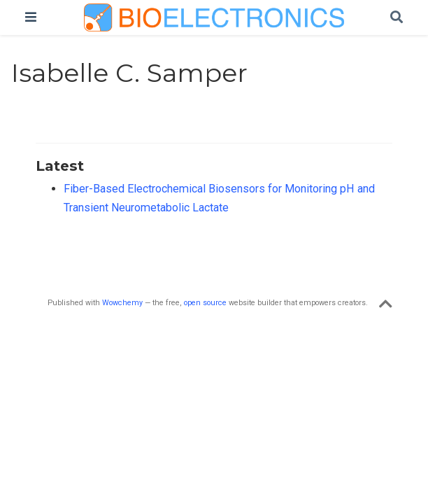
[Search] (397, 18)
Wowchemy (122, 303)
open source (205, 303)
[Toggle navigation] (31, 17)
